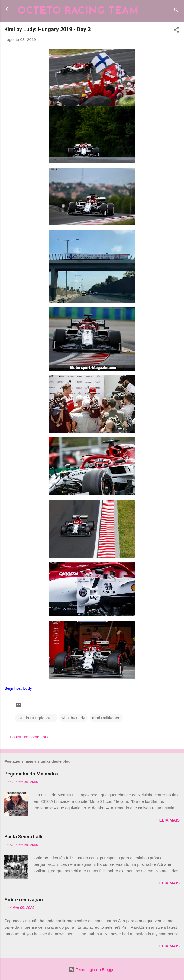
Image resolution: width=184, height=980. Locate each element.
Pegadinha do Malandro (31, 774)
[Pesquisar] (176, 11)
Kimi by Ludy (73, 718)
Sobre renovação (24, 900)
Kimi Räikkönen (106, 718)
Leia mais (170, 820)
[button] (176, 31)
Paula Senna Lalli (23, 837)
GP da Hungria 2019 (36, 718)
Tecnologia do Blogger (92, 970)
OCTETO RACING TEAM (78, 11)
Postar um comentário (30, 737)
